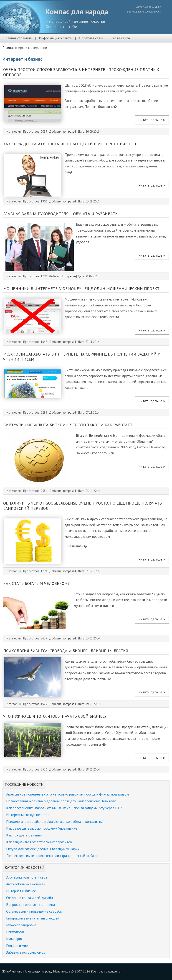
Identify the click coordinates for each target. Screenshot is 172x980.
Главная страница (18, 38)
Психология (15, 932)
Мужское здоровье (21, 925)
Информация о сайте (55, 38)
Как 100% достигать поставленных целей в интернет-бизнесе (70, 144)
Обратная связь (91, 38)
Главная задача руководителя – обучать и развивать (60, 214)
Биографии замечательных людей (33, 918)
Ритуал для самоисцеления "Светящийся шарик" (43, 849)
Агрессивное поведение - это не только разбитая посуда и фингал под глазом (67, 794)
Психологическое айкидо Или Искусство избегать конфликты (54, 821)
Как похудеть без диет (24, 835)
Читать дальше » (152, 120)
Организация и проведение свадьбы (34, 911)
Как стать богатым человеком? (36, 583)
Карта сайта (120, 38)
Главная (8, 48)
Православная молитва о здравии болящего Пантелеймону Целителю (61, 801)
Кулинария (14, 939)
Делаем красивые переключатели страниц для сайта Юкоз (52, 856)
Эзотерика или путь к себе (27, 877)
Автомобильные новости (26, 884)
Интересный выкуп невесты (28, 815)
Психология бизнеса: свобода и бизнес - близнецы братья (66, 651)
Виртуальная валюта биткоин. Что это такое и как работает (68, 425)
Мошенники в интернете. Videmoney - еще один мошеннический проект (81, 289)
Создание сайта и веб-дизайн (29, 898)
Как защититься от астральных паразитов (39, 842)
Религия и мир (17, 945)
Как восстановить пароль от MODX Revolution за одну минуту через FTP (64, 808)
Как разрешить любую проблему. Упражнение (42, 828)
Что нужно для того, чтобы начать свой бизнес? (55, 716)
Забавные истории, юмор (26, 952)
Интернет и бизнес (21, 891)
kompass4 (69, 132)
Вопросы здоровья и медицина (30, 904)
